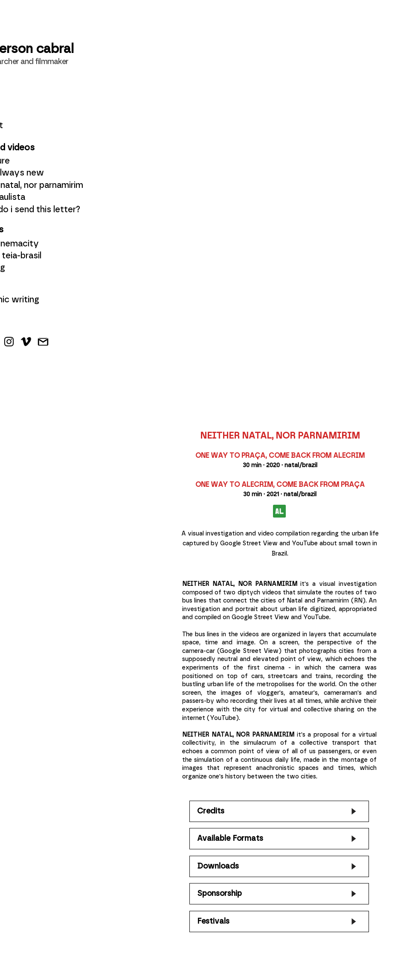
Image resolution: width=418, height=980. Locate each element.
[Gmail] (43, 342)
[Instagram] (9, 342)
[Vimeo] (26, 342)
